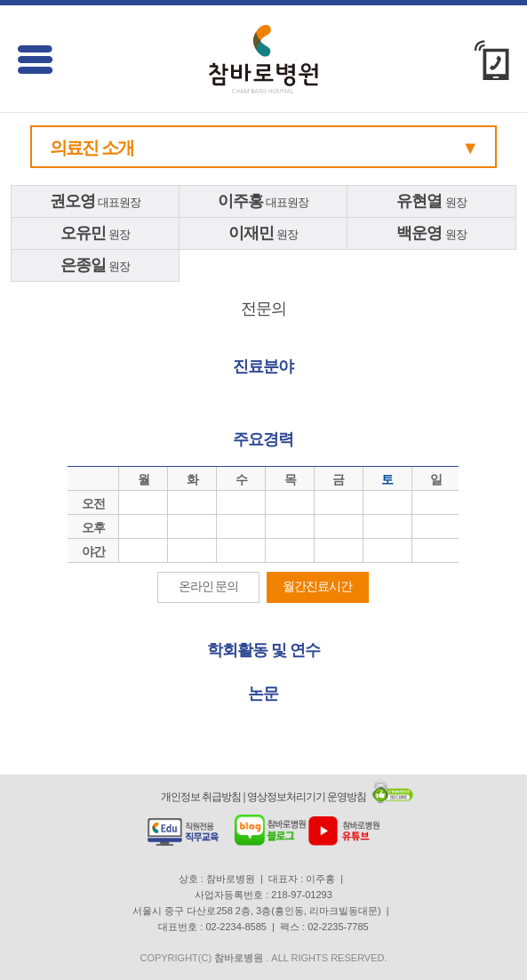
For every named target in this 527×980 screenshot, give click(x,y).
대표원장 (96, 201)
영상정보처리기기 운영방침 (307, 797)
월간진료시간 (317, 586)
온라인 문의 (209, 586)
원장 (431, 201)
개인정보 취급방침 (201, 797)
